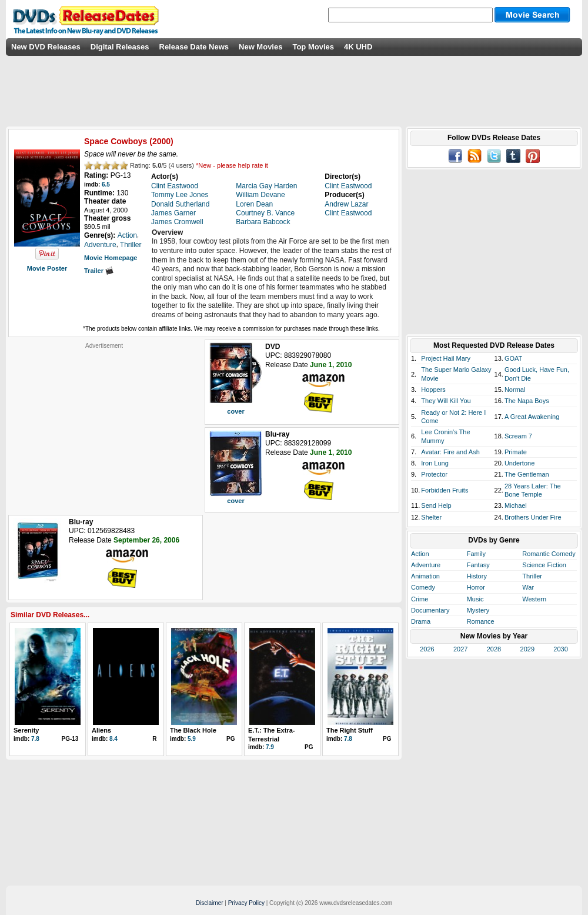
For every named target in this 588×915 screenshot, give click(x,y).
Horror (476, 587)
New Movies (260, 47)
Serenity (26, 730)
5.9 (192, 739)
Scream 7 (518, 436)
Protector (434, 474)
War (528, 587)
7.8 (35, 739)
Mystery (478, 610)
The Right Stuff (350, 730)
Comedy (423, 587)
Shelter (431, 517)
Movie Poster (47, 268)
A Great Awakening (532, 417)
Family (476, 554)
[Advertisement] (104, 423)
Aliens (101, 730)
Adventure (426, 565)
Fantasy (478, 565)
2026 (427, 649)
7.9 (270, 747)
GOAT (513, 358)
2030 (560, 649)
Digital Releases (120, 47)
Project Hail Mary (446, 358)
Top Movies (313, 47)
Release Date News (194, 47)
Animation (425, 576)
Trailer (99, 271)
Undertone (519, 463)
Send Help (436, 505)
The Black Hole (193, 730)
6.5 (106, 184)
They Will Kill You (446, 401)
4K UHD (358, 47)
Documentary (430, 610)
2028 (494, 649)
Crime (420, 599)
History (477, 576)
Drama (421, 621)
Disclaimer (210, 903)
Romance (481, 621)
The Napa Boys (527, 401)
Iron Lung (435, 463)
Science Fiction (544, 565)
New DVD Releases (46, 47)
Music (475, 599)
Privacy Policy (246, 903)
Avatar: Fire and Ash (450, 452)
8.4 (113, 739)
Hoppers (433, 390)
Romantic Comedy (549, 554)
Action (420, 554)
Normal (515, 390)
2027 (460, 649)
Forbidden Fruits (445, 490)
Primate (516, 452)
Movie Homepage (111, 258)
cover (235, 411)
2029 (527, 649)
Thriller (532, 576)
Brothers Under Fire (533, 517)
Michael (516, 505)
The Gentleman (527, 474)
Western (534, 599)
